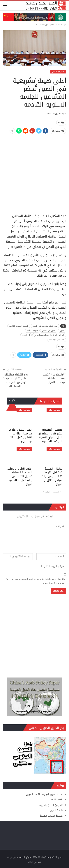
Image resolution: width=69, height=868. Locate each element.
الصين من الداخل (58, 72)
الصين (62, 331)
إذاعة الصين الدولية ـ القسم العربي (44, 794)
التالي (47, 492)
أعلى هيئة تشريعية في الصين (45, 326)
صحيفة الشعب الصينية (51, 816)
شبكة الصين (56, 810)
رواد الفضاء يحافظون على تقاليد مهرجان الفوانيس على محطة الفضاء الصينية (16, 380)
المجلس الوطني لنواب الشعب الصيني (49, 335)
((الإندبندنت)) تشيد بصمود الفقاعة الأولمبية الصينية (55, 378)
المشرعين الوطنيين (57, 340)
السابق (57, 492)
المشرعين (26, 335)
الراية (31, 862)
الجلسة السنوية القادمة (19, 326)
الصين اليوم (57, 800)
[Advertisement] (34, 172)
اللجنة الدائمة (32, 331)
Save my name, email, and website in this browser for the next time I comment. (36, 581)
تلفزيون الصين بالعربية (51, 805)
